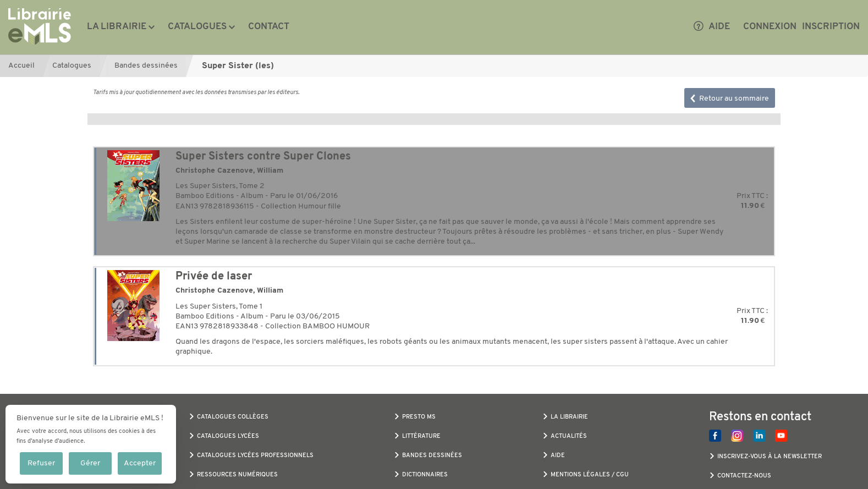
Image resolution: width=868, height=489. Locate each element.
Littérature (421, 436)
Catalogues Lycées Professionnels (255, 456)
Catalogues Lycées (228, 436)
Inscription (831, 27)
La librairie (117, 27)
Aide (712, 27)
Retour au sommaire (730, 99)
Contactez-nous (744, 476)
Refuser (41, 463)
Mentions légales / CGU (590, 475)
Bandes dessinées (146, 66)
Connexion (770, 27)
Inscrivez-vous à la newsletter (770, 457)
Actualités (569, 436)
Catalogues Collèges (233, 417)
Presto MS (419, 417)
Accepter (140, 463)
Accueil (21, 66)
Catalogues (197, 27)
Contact (269, 27)
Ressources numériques (237, 475)
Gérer (90, 463)
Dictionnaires (425, 475)
